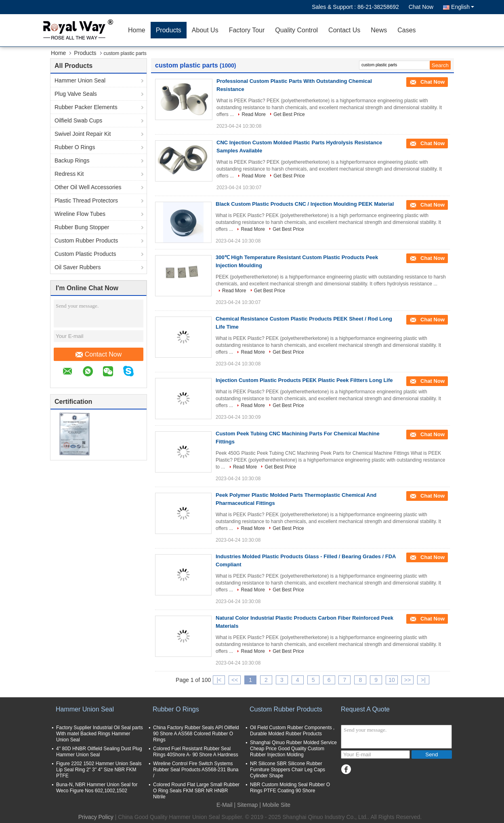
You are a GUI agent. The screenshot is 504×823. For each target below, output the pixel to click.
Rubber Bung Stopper (82, 227)
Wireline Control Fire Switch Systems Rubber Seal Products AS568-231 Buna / (196, 770)
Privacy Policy (96, 817)
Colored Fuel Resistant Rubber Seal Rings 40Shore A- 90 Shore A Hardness (196, 752)
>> (407, 680)
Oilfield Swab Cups (78, 120)
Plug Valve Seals (76, 94)
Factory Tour (247, 30)
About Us (205, 30)
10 (392, 680)
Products (169, 30)
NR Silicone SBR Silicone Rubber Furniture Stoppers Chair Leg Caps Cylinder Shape (288, 770)
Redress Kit (69, 174)
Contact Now (99, 355)
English (463, 7)
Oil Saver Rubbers (78, 267)
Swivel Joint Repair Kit (83, 134)
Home (137, 30)
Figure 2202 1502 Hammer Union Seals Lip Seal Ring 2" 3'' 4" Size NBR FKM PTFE (99, 770)
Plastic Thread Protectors (86, 200)
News (379, 30)
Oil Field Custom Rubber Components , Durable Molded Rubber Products (292, 731)
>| (423, 680)
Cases (406, 30)
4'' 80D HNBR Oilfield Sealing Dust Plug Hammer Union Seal (99, 752)
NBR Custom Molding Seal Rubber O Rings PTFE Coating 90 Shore (290, 788)
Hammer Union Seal (80, 80)
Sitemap (247, 805)
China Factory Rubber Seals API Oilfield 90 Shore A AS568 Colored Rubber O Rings (196, 734)
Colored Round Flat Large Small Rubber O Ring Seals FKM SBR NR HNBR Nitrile (196, 791)
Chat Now (421, 7)
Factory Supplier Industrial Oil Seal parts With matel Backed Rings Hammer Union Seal (100, 734)
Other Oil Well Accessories (88, 187)
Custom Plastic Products (85, 254)
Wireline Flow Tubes (80, 214)
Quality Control (296, 30)
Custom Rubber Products (86, 241)
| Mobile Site (275, 805)
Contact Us (344, 30)
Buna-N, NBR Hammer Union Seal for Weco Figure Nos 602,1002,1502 (97, 788)
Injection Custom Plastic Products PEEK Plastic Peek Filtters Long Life (304, 380)
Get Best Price (289, 114)
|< (219, 680)
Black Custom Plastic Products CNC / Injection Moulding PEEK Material (305, 204)
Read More (253, 114)
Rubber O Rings (75, 147)
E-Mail (225, 805)
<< (235, 680)
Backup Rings (72, 160)
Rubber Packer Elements (86, 107)
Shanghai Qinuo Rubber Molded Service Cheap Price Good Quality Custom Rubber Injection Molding (293, 749)
